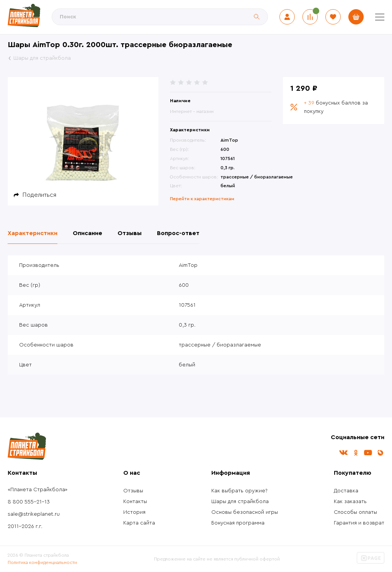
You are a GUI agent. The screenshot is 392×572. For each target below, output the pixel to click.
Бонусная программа (238, 523)
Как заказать (350, 502)
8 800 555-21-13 (29, 502)
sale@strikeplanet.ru (34, 514)
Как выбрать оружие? (239, 491)
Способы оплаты (355, 512)
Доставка (346, 491)
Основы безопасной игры (245, 512)
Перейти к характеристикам (202, 199)
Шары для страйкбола (240, 502)
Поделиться (39, 195)
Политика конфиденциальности (42, 562)
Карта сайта (139, 523)
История (134, 512)
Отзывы (133, 491)
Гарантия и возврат (359, 523)
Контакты (135, 502)
